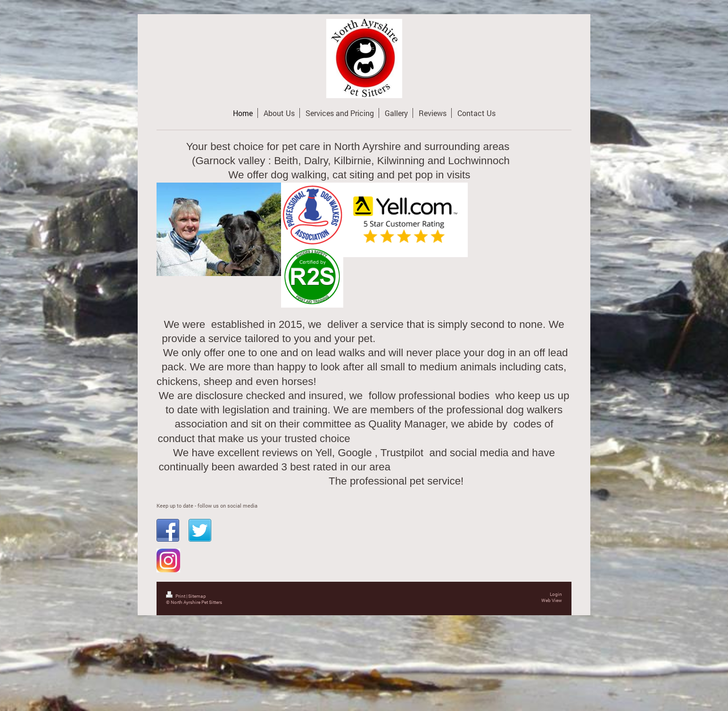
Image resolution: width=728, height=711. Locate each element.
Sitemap (197, 596)
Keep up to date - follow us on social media (207, 506)
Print (176, 596)
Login (556, 594)
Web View (552, 600)
